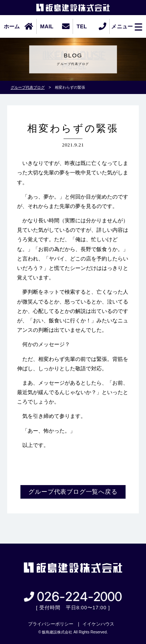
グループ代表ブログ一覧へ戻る (73, 492)
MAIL (47, 26)
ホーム (12, 26)
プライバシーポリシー (51, 624)
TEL (82, 26)
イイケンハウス (98, 624)
